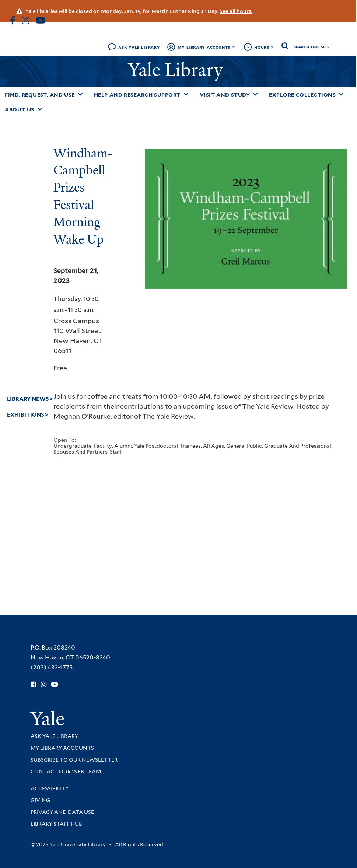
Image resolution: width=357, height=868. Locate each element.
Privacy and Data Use (62, 812)
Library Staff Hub (56, 824)
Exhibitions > (28, 415)
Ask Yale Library (139, 47)
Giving (40, 800)
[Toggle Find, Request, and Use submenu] (80, 94)
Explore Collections (302, 95)
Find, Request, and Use (40, 95)
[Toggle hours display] (272, 47)
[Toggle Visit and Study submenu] (255, 94)
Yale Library (178, 70)
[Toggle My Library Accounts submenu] (234, 47)
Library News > (30, 399)
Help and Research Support (137, 95)
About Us (20, 109)
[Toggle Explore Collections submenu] (341, 94)
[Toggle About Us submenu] (40, 109)
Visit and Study (225, 95)
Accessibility (50, 788)
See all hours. (236, 11)
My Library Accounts (204, 47)
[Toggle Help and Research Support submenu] (186, 94)
